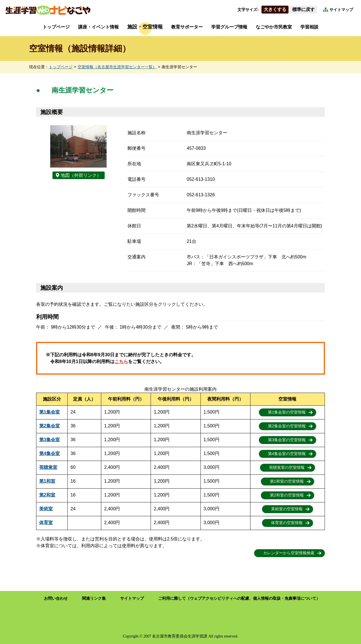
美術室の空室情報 (287, 509)
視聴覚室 (48, 467)
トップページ (56, 27)
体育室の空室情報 (287, 523)
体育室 (46, 523)
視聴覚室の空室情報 (287, 468)
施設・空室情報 (145, 27)
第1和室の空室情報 (287, 481)
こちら (121, 361)
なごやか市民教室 (274, 27)
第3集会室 (49, 440)
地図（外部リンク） (81, 175)
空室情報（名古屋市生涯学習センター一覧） (117, 67)
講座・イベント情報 (98, 27)
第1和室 (47, 481)
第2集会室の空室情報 (287, 426)
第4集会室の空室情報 (287, 454)
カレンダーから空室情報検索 (289, 553)
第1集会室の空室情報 (287, 412)
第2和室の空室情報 (287, 495)
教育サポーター (187, 27)
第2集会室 (49, 426)
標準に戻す (303, 9)
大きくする (275, 9)
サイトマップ (341, 10)
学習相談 (309, 27)
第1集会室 (49, 412)
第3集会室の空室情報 (287, 440)
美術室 (46, 509)
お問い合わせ (56, 598)
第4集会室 (49, 453)
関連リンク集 (94, 598)
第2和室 (47, 495)
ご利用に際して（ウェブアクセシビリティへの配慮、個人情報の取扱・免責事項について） (239, 598)
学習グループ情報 (229, 27)
